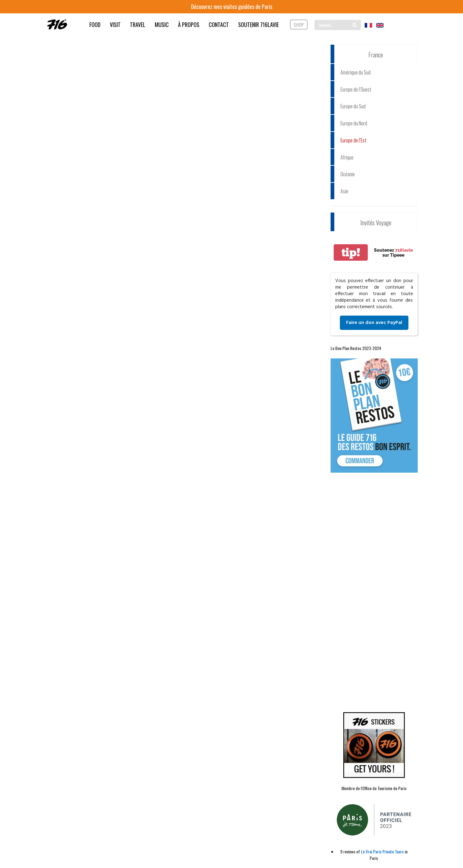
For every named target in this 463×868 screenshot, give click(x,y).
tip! (351, 252)
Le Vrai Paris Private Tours (382, 851)
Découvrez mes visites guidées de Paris (232, 7)
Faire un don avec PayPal (374, 323)
